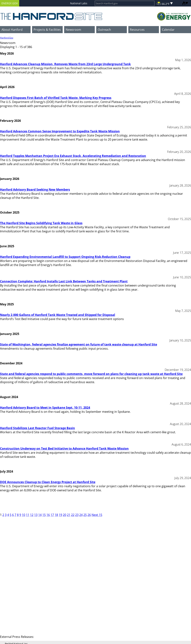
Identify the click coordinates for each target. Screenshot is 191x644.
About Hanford (12, 30)
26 (89, 515)
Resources (137, 30)
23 (77, 515)
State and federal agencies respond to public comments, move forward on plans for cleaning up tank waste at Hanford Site (91, 374)
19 (60, 515)
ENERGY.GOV (10, 3)
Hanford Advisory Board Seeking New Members (35, 190)
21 (69, 515)
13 (36, 515)
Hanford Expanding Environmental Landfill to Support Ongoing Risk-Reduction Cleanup (65, 257)
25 (85, 515)
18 (56, 515)
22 (73, 515)
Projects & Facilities (47, 30)
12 (32, 515)
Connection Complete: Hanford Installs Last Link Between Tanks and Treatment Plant (64, 281)
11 (28, 515)
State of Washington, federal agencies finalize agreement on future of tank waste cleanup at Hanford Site (79, 344)
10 (24, 515)
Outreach (104, 30)
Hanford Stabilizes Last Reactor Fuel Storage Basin (37, 428)
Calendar (168, 30)
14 (40, 515)
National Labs (79, 3)
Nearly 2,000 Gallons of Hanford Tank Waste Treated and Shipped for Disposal (58, 315)
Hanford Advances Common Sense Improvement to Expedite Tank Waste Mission (60, 131)
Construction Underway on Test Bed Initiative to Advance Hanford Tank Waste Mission (64, 449)
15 (44, 515)
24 (81, 515)
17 (52, 515)
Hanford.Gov (7, 38)
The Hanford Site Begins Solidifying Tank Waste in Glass (41, 223)
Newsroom (73, 30)
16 (48, 515)
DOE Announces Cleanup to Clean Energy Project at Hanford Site (48, 482)
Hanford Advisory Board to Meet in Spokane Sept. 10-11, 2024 (45, 408)
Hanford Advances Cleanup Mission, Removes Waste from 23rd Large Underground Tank (65, 64)
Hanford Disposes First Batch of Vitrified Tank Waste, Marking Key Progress (56, 98)
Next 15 (97, 515)
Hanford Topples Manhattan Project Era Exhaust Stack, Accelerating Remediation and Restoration (73, 156)
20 (65, 515)
